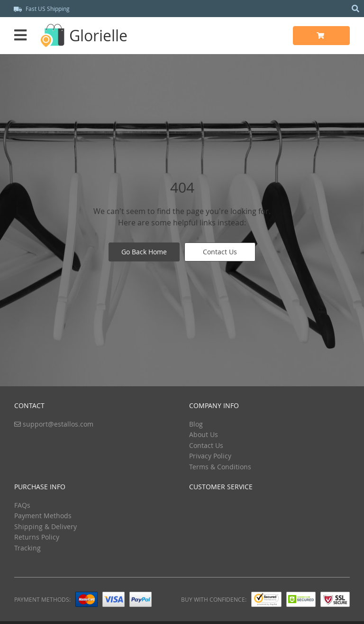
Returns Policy (37, 537)
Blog (196, 424)
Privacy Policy (210, 456)
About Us (204, 434)
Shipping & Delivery (45, 526)
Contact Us (220, 252)
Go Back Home (144, 252)
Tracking (27, 548)
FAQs (22, 505)
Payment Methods (43, 516)
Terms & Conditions (220, 467)
